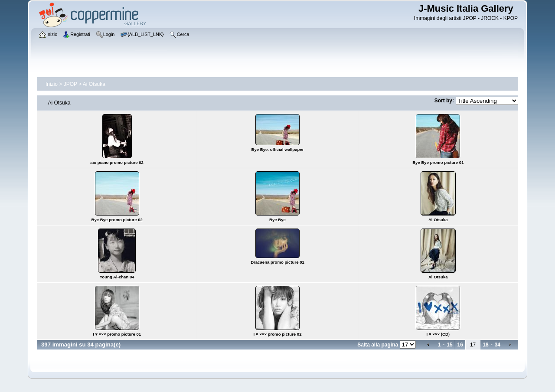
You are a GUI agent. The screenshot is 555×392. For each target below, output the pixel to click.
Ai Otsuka (94, 84)
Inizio (52, 84)
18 (485, 345)
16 (460, 345)
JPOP (70, 84)
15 (449, 345)
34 (498, 345)
